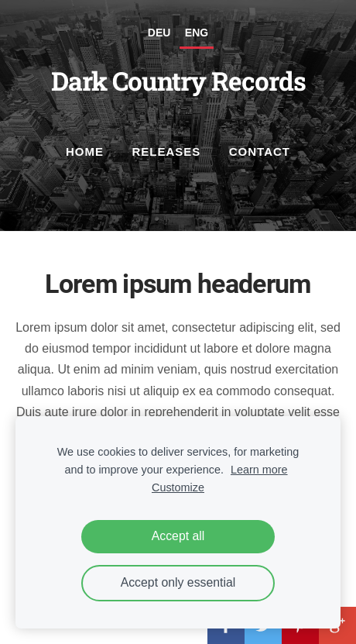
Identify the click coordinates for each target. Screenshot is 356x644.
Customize (178, 487)
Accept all (178, 536)
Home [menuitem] (85, 152)
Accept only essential (178, 582)
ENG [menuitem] (197, 33)
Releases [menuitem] (166, 152)
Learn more (259, 470)
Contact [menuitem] (260, 152)
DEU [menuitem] (159, 33)
